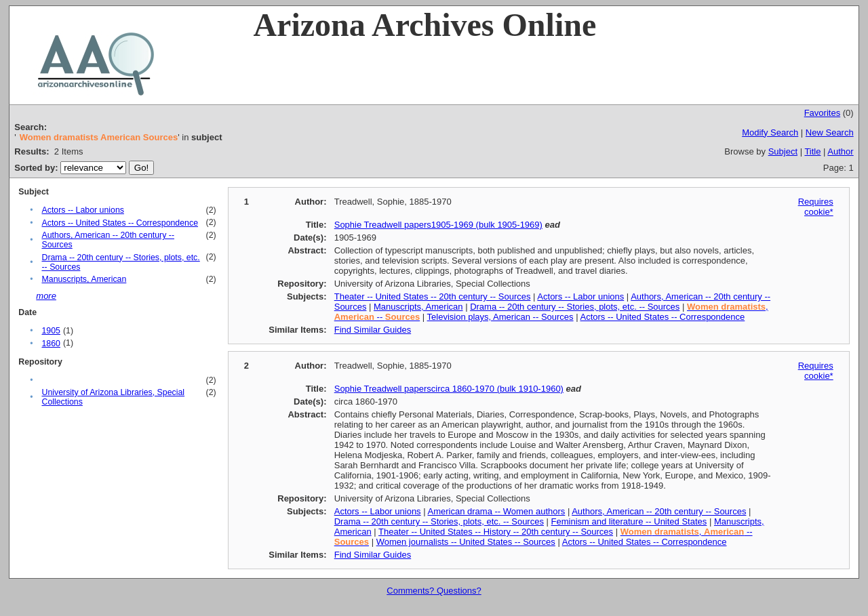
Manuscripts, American (84, 279)
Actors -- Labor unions (82, 210)
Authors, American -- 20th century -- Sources (659, 511)
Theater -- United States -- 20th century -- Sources (433, 296)
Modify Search (770, 132)
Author (840, 151)
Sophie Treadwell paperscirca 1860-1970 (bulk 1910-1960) (449, 389)
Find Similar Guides (373, 330)
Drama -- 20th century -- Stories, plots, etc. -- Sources (575, 307)
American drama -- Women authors (497, 511)
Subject (783, 151)
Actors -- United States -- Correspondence (120, 223)
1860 (51, 344)
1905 (51, 331)
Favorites (822, 113)
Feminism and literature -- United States (629, 521)
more (46, 296)
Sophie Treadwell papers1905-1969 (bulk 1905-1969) (438, 225)
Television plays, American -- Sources (500, 317)
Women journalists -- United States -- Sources (466, 542)
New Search (830, 132)
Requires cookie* (816, 207)
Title (812, 151)
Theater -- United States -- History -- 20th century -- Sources (496, 532)
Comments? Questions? (434, 591)
